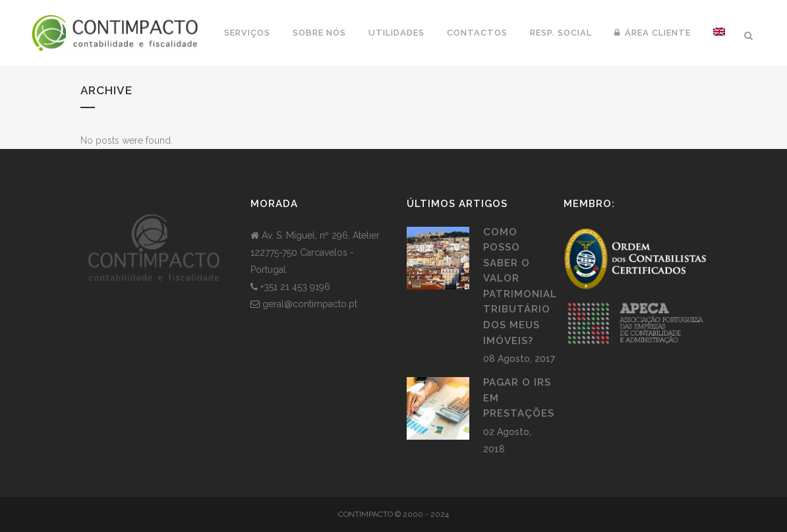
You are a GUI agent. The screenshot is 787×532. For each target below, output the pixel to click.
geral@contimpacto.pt (310, 304)
